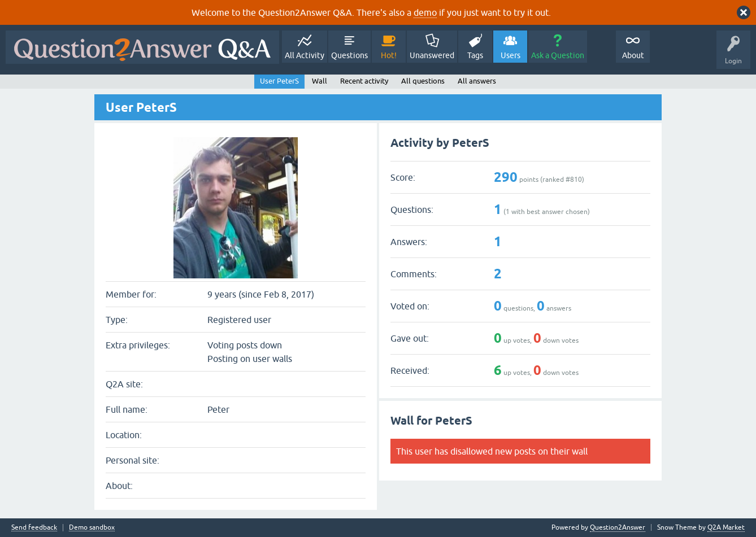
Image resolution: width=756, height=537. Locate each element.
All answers (477, 81)
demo (425, 12)
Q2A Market (726, 527)
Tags (475, 55)
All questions (423, 81)
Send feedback (34, 528)
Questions (349, 55)
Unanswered (432, 55)
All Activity (305, 55)
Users (510, 55)
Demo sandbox (92, 528)
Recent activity (364, 81)
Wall (320, 81)
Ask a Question (558, 55)
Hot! (389, 55)
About (633, 55)
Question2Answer (618, 527)
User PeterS (279, 81)
